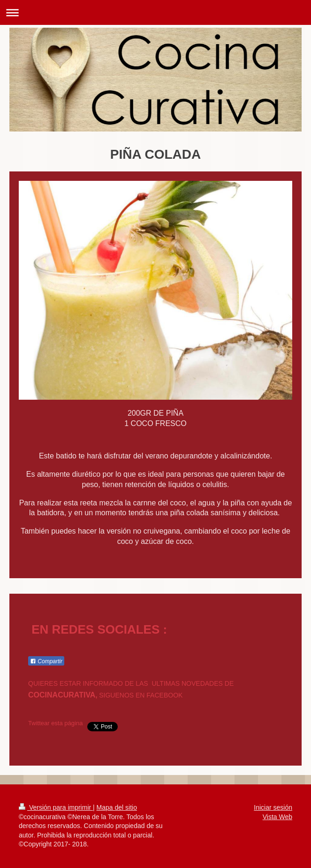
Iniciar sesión (273, 807)
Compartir (46, 661)
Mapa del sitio (117, 807)
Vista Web (277, 817)
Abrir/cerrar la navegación (155, 12)
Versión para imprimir (56, 807)
